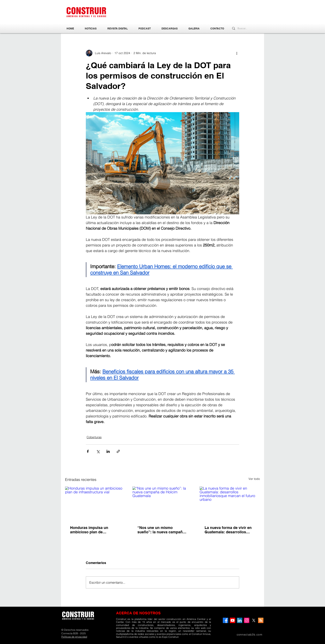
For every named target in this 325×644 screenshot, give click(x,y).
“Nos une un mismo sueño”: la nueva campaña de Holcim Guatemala (161, 530)
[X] (254, 620)
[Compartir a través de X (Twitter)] (98, 451)
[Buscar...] (244, 29)
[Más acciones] (237, 53)
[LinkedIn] (240, 620)
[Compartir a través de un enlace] (118, 451)
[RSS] (261, 620)
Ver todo (254, 479)
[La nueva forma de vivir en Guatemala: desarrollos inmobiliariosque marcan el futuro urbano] (230, 503)
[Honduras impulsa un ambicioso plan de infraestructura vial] (95, 503)
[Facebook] (226, 620)
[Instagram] (247, 620)
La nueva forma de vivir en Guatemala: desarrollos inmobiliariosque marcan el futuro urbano (229, 530)
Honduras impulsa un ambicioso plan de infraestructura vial (89, 530)
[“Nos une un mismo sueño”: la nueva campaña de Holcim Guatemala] (163, 503)
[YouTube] (233, 620)
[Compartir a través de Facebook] (88, 451)
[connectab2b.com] (243, 634)
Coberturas (94, 437)
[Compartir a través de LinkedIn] (108, 451)
